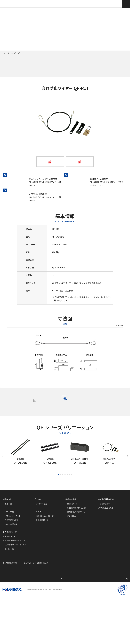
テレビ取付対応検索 (118, 4)
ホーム (5, 53)
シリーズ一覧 (16, 53)
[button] (58, 514)
